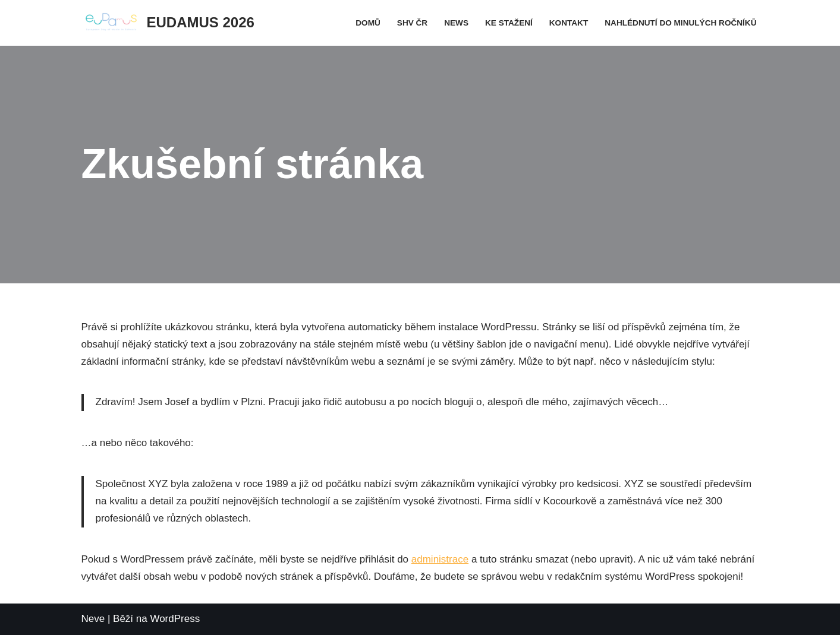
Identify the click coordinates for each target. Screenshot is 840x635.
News (456, 23)
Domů (368, 23)
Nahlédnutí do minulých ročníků (680, 23)
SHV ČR (412, 23)
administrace (440, 559)
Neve (93, 619)
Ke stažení (509, 23)
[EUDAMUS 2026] (168, 23)
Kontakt (569, 23)
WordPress (175, 619)
